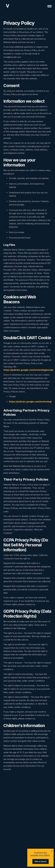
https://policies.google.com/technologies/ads (28, 370)
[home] (7, 6)
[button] (48, 6)
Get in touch (41, 861)
